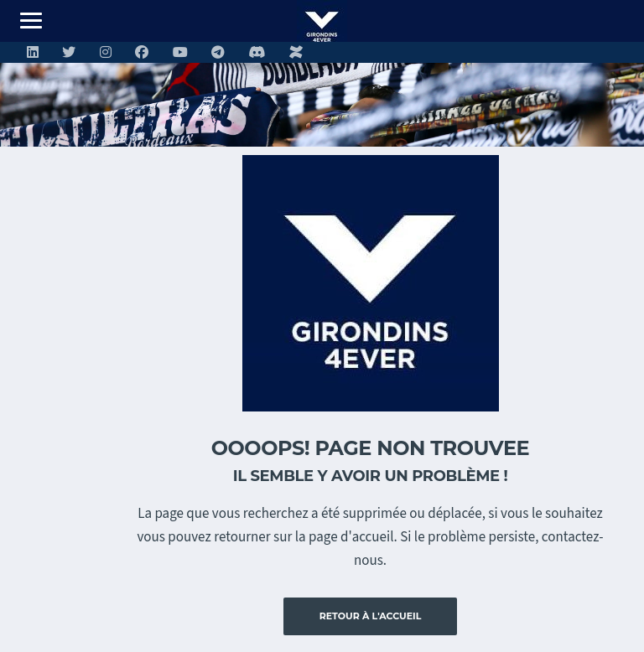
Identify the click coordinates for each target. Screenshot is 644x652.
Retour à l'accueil (371, 616)
